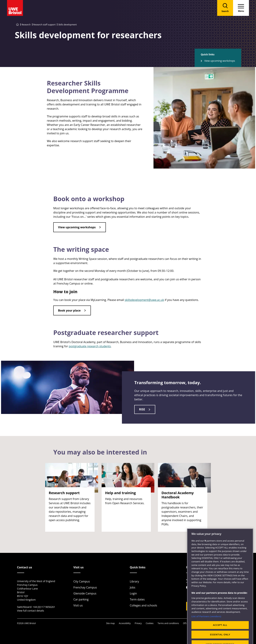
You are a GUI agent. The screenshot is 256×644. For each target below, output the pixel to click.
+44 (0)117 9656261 (44, 607)
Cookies (150, 623)
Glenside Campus (85, 593)
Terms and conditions (168, 623)
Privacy (138, 623)
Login (133, 593)
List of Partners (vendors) (206, 627)
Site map (110, 623)
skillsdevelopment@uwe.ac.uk (144, 300)
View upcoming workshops (220, 61)
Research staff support (44, 25)
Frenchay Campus (85, 587)
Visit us (78, 605)
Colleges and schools (144, 605)
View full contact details (31, 611)
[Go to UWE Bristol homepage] (17, 25)
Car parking (81, 599)
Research (26, 25)
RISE (142, 409)
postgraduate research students (90, 346)
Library (134, 581)
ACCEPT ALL (220, 636)
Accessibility (125, 623)
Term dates (137, 599)
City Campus (82, 581)
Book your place (69, 310)
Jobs (133, 587)
